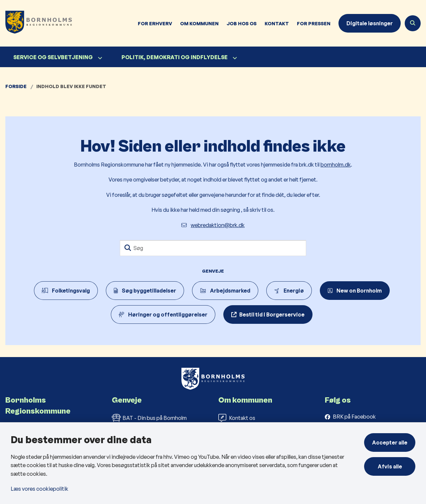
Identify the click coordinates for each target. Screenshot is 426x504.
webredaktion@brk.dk (213, 225)
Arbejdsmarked (225, 291)
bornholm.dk (336, 165)
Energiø (289, 291)
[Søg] (213, 248)
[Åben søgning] (413, 23)
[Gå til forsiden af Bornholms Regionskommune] (36, 23)
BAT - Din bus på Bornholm (149, 418)
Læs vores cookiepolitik (39, 489)
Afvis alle (390, 466)
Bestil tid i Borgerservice (272, 315)
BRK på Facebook (354, 417)
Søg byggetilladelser (145, 291)
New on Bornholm (355, 291)
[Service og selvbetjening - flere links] (99, 58)
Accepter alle (390, 442)
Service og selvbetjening (53, 57)
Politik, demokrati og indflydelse (175, 57)
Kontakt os (237, 418)
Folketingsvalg (66, 291)
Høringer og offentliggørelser (163, 315)
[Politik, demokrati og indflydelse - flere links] (234, 58)
